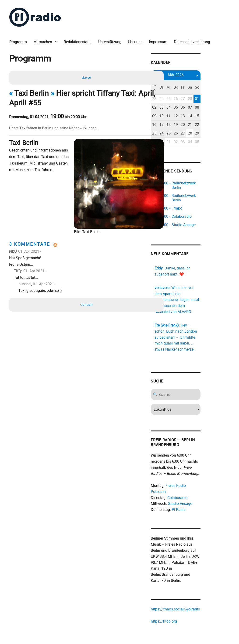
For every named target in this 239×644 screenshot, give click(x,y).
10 (186, 107)
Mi (193, 81)
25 (193, 90)
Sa (216, 81)
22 (224, 116)
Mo (178, 81)
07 (217, 99)
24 (186, 90)
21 (217, 116)
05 (201, 99)
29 (224, 124)
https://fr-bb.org (187, 596)
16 (178, 116)
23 (178, 90)
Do (201, 81)
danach (87, 289)
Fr (209, 81)
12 (201, 107)
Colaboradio (200, 477)
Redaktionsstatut (80, 40)
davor (87, 76)
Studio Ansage (203, 483)
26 (201, 90)
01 (224, 90)
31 (186, 133)
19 (201, 116)
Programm (20, 40)
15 (224, 107)
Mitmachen (45, 40)
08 (224, 99)
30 (178, 133)
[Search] (201, 380)
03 (186, 99)
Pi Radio (202, 489)
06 (209, 99)
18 (193, 116)
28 (217, 90)
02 (178, 99)
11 (193, 107)
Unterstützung (112, 40)
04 (193, 99)
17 (186, 116)
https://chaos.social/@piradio (199, 584)
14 (217, 107)
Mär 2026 (201, 72)
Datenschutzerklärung (194, 40)
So (224, 81)
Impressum (160, 40)
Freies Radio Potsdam (207, 471)
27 (209, 90)
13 (209, 107)
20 (209, 116)
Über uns (137, 40)
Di (185, 81)
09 (178, 107)
